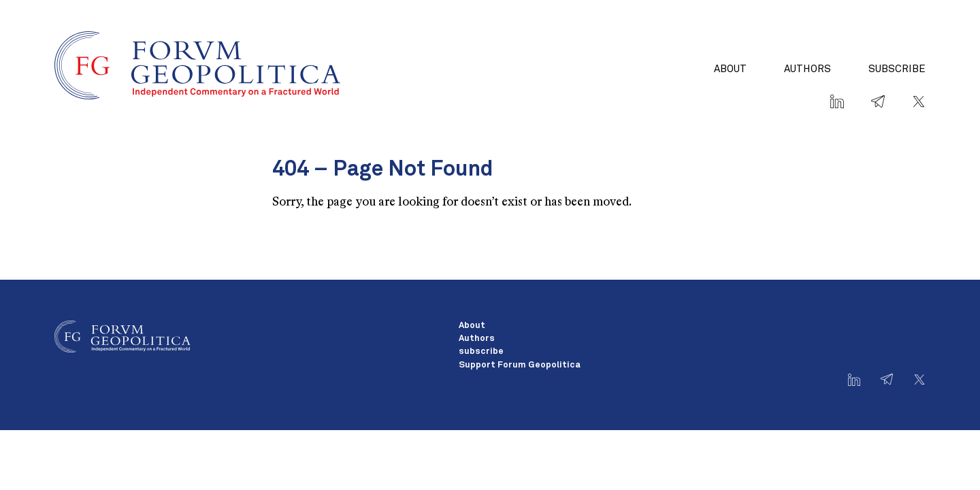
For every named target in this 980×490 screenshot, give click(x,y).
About (730, 69)
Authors (807, 69)
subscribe (897, 69)
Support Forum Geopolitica (520, 365)
